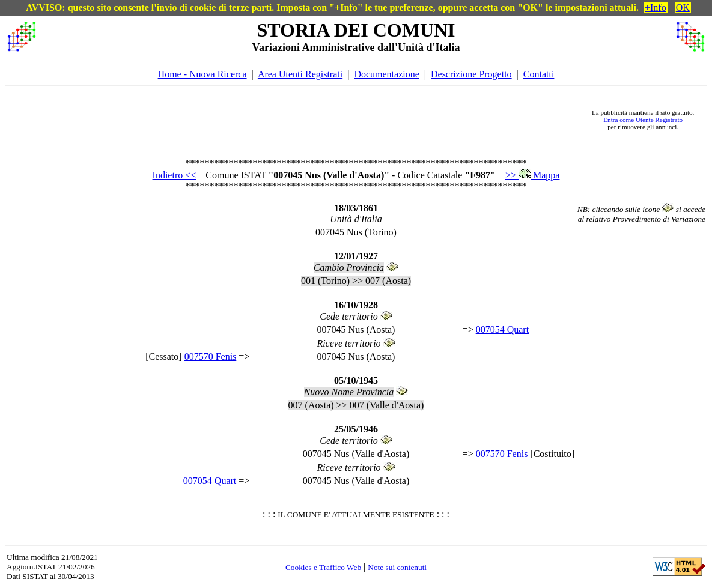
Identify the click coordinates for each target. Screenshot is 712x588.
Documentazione (386, 74)
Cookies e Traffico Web (323, 567)
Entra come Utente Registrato (643, 120)
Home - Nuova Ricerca (202, 74)
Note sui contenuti (397, 567)
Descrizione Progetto (471, 74)
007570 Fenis (211, 356)
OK (683, 8)
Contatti (539, 74)
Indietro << (175, 175)
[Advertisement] (312, 120)
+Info (656, 8)
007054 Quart (502, 329)
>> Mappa (532, 175)
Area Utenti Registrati (300, 74)
